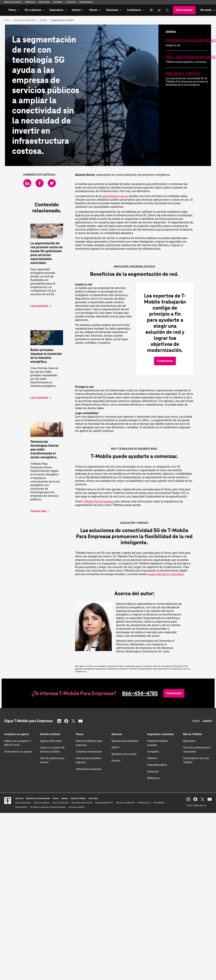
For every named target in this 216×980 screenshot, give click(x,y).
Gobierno (152, 758)
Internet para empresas (89, 769)
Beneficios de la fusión (124, 754)
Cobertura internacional (89, 752)
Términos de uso (144, 803)
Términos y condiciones (125, 803)
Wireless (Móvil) (13, 2)
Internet (76, 10)
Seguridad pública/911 (104, 803)
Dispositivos (56, 10)
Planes (12, 10)
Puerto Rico (93, 798)
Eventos (116, 761)
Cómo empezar (184, 10)
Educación (153, 772)
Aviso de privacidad (23, 803)
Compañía (153, 752)
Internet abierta (21, 807)
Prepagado (44, 2)
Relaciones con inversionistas (38, 798)
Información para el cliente (82, 803)
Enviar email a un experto (18, 752)
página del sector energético (166, 574)
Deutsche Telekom (78, 798)
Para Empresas (98, 501)
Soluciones (112, 10)
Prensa (56, 798)
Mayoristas (189, 741)
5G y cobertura (33, 10)
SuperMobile (86, 2)
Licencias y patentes (77, 807)
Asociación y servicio (183, 73)
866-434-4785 (140, 693)
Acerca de (19, 798)
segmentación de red (115, 196)
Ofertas (93, 10)
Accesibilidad (159, 803)
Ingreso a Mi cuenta (51, 741)
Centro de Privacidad (60, 803)
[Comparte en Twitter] (52, 183)
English (196, 721)
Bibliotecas (153, 778)
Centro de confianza (41, 803)
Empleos (65, 798)
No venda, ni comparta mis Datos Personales (48, 807)
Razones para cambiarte (125, 741)
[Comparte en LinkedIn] (27, 183)
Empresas (30, 2)
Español (207, 721)
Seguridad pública (157, 765)
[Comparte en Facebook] (40, 183)
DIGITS (115, 748)
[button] (165, 361)
